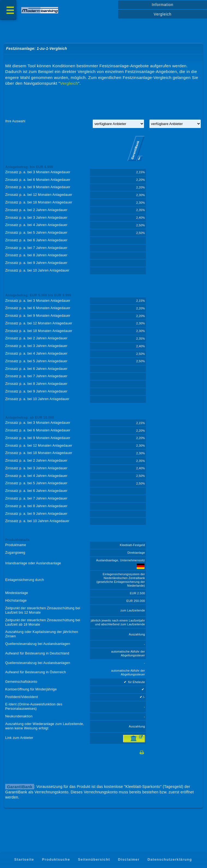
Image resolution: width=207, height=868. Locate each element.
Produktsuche (56, 859)
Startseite (24, 859)
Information (162, 5)
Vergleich (163, 14)
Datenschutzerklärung (170, 859)
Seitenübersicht (94, 859)
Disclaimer (129, 859)
